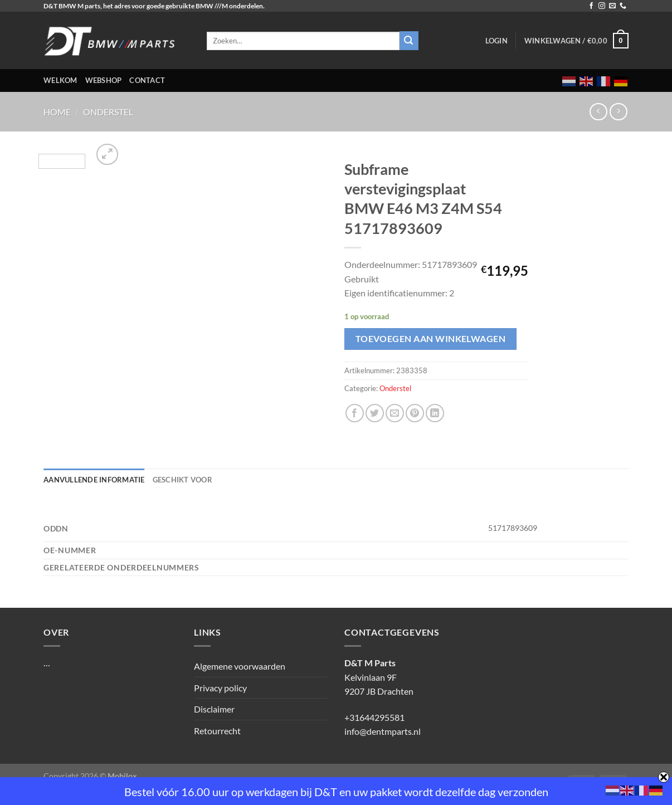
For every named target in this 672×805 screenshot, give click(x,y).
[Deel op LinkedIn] (435, 413)
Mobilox (122, 776)
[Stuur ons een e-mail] (612, 6)
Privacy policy (220, 688)
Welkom (60, 80)
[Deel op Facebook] (355, 413)
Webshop (104, 80)
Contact (147, 80)
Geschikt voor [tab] (182, 480)
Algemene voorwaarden (240, 666)
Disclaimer (214, 709)
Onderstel (108, 112)
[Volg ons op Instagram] (602, 6)
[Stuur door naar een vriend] (395, 413)
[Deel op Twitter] (375, 413)
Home (57, 112)
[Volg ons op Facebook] (591, 6)
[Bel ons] (623, 6)
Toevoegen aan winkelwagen (431, 339)
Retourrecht (217, 731)
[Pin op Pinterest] (415, 413)
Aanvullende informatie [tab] (94, 480)
